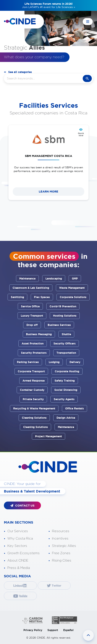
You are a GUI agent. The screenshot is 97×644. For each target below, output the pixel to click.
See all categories (20, 72)
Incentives (60, 539)
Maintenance (27, 279)
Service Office (30, 306)
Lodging (54, 362)
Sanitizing (17, 297)
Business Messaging (39, 334)
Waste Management (72, 288)
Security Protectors (34, 353)
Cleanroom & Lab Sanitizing (31, 288)
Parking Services (28, 362)
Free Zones (61, 553)
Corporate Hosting (67, 371)
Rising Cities (62, 561)
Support (53, 630)
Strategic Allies (64, 546)
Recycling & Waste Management (34, 408)
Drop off (32, 325)
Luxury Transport (32, 316)
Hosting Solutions (65, 316)
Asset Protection (33, 343)
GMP (75, 279)
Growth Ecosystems (23, 553)
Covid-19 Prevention (63, 306)
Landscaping (54, 279)
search (87, 78)
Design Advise (66, 418)
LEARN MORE (48, 192)
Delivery (75, 362)
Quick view (81, 134)
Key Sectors (17, 546)
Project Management (48, 436)
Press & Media (19, 568)
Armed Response (34, 381)
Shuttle (66, 334)
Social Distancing (66, 390)
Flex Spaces (42, 297)
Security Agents (64, 399)
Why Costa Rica (20, 539)
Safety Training (65, 381)
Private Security (33, 399)
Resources (61, 531)
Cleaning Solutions (34, 418)
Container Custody (32, 390)
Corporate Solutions (73, 297)
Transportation (66, 353)
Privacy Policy (33, 630)
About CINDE (18, 561)
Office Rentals (74, 408)
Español (68, 630)
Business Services (59, 325)
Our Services (18, 531)
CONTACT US (22, 506)
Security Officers (65, 343)
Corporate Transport (31, 371)
